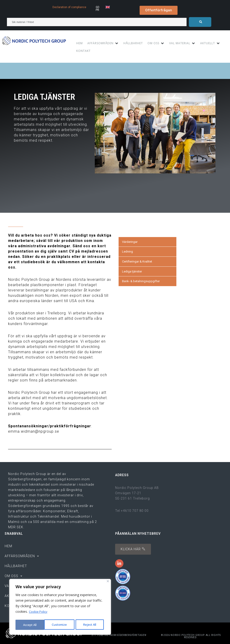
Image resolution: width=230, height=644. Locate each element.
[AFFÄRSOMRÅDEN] (103, 43)
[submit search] (200, 22)
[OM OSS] (156, 43)
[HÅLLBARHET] (133, 43)
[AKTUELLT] (210, 43)
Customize (30, 625)
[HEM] (80, 43)
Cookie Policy (39, 613)
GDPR (98, 9)
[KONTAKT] (83, 51)
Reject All (61, 625)
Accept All (91, 625)
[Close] (108, 583)
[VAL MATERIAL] (182, 43)
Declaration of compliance (69, 7)
